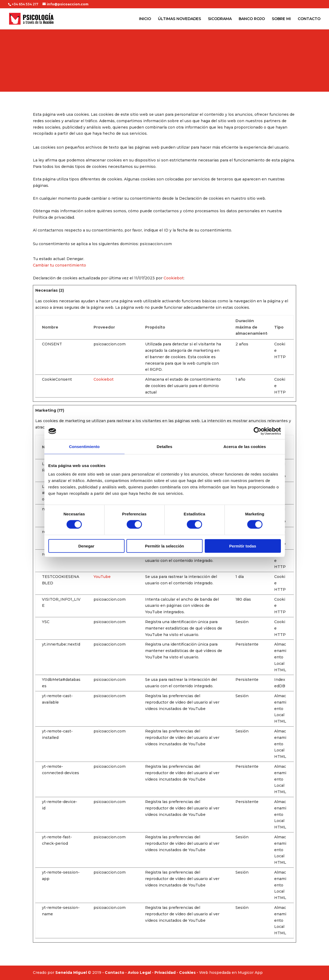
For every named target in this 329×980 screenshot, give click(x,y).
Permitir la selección (165, 546)
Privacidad (165, 973)
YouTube (102, 577)
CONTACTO (309, 19)
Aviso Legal (139, 973)
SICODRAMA (220, 19)
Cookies (187, 973)
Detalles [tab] (164, 447)
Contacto (115, 973)
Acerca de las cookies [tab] (245, 447)
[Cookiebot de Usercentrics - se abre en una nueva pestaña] (258, 431)
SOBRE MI (281, 19)
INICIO (145, 19)
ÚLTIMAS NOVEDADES (179, 19)
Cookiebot (174, 278)
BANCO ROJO (252, 19)
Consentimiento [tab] (84, 447)
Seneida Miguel (71, 973)
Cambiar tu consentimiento (59, 265)
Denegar (86, 546)
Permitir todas (243, 546)
